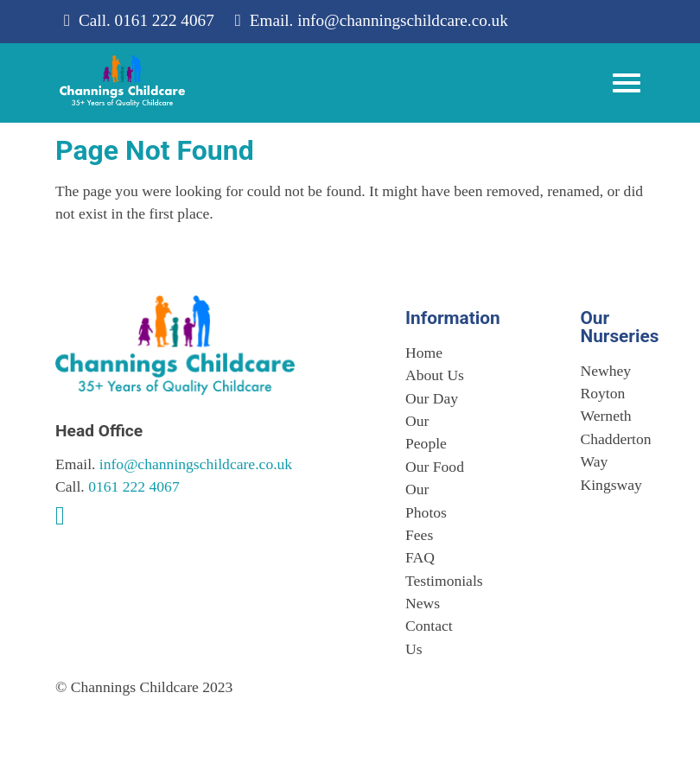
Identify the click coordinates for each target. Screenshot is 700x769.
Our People (426, 432)
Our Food (435, 467)
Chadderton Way (613, 450)
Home (424, 353)
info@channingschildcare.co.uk (403, 20)
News (423, 603)
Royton (603, 393)
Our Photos (426, 500)
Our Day (432, 398)
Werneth (606, 416)
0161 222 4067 (165, 20)
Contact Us (429, 637)
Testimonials (438, 581)
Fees (419, 535)
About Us (435, 375)
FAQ (420, 557)
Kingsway (611, 485)
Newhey (606, 371)
